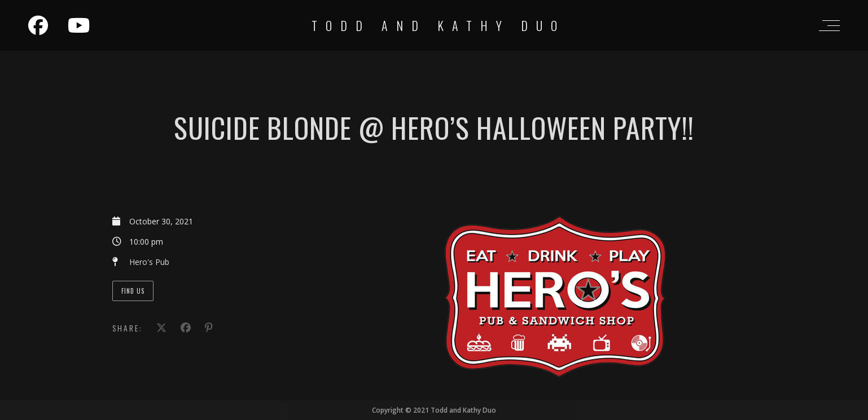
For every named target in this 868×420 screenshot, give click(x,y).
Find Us (133, 291)
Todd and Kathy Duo (439, 25)
